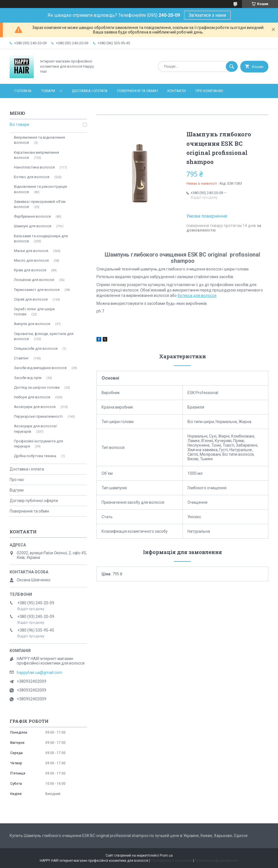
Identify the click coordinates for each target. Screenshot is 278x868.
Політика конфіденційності (217, 861)
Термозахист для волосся (37, 290)
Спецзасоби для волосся (36, 348)
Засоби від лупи (28, 378)
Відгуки (17, 490)
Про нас (17, 480)
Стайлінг (21, 358)
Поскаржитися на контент (171, 861)
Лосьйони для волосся (34, 280)
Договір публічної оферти (34, 501)
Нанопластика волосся (34, 167)
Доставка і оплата (90, 91)
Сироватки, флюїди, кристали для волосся (44, 336)
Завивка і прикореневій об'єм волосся (40, 204)
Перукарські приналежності (38, 416)
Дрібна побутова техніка (35, 456)
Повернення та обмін (137, 91)
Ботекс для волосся (32, 177)
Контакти (177, 91)
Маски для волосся (31, 251)
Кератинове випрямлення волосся (36, 155)
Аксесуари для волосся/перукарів (35, 429)
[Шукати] (232, 66)
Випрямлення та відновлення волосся (39, 140)
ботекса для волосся (197, 295)
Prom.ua (166, 855)
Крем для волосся (30, 270)
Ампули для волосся (32, 324)
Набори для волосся (32, 397)
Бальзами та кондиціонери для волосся (41, 239)
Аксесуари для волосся (35, 407)
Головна (23, 91)
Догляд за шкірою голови (37, 387)
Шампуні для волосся (33, 226)
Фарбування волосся (32, 216)
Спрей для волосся (31, 299)
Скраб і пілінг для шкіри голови (34, 312)
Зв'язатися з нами (207, 15)
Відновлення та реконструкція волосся (40, 189)
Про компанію (209, 91)
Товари (48, 91)
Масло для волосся (31, 260)
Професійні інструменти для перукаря (38, 444)
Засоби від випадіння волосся (40, 368)
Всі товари (19, 124)
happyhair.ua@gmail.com (39, 673)
